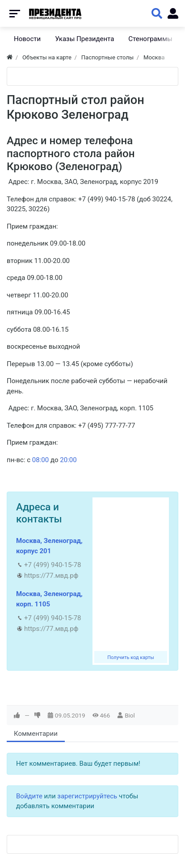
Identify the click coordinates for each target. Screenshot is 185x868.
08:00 (40, 460)
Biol (130, 715)
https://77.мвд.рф (51, 576)
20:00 (68, 460)
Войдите (29, 796)
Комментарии (36, 734)
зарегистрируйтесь (87, 796)
